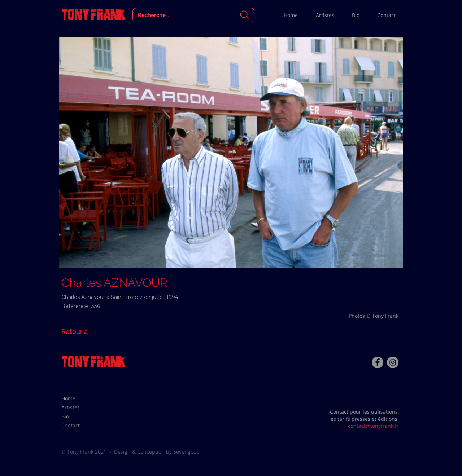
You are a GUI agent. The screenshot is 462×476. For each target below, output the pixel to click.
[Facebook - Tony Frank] (378, 362)
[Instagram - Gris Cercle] (393, 362)
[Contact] (79, 426)
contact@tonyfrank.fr (373, 426)
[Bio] (79, 416)
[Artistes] (79, 407)
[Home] (79, 398)
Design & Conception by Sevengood (157, 452)
